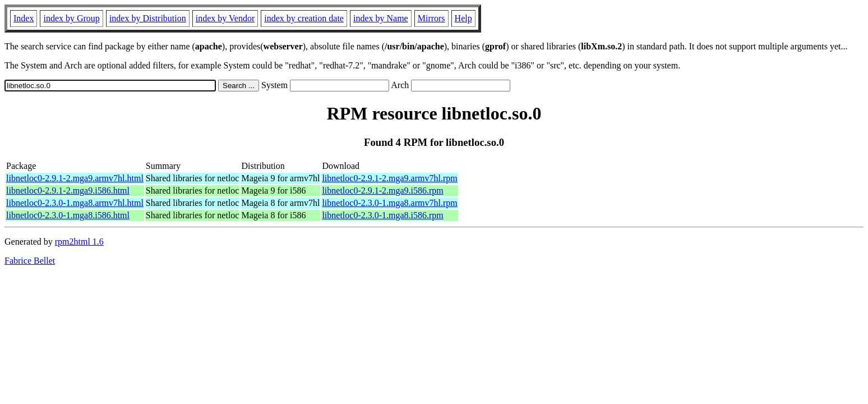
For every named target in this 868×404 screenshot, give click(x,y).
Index (24, 18)
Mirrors (431, 18)
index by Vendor (225, 18)
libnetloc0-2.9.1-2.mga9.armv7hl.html (75, 178)
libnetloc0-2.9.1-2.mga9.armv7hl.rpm (389, 178)
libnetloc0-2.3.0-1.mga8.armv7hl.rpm (389, 203)
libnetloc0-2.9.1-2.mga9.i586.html (68, 190)
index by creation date (304, 18)
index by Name (381, 18)
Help (463, 18)
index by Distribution (148, 18)
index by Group (71, 18)
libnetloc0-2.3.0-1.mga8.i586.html (68, 215)
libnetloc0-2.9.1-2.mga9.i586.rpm (382, 190)
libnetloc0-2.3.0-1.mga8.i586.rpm (382, 215)
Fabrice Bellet (30, 261)
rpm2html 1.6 (79, 242)
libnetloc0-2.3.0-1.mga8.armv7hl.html (75, 203)
